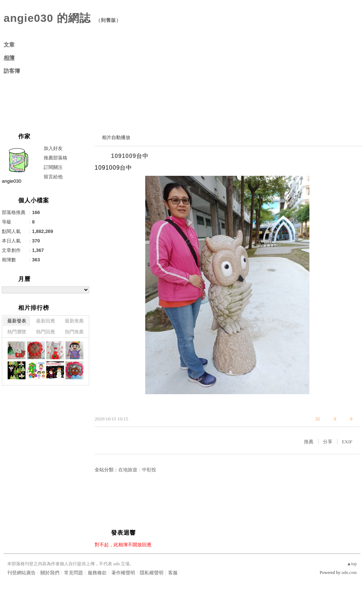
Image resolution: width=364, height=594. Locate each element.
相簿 (9, 58)
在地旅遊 (128, 470)
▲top (352, 564)
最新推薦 (74, 321)
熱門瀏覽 (17, 332)
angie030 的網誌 (47, 18)
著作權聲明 (123, 573)
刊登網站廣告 (21, 573)
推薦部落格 (56, 158)
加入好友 (53, 148)
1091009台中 (130, 156)
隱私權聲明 (152, 573)
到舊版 (108, 20)
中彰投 (149, 470)
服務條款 (97, 573)
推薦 (309, 442)
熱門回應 (45, 332)
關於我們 (50, 573)
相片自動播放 (116, 137)
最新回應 (45, 321)
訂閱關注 (53, 167)
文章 (9, 45)
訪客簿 (12, 71)
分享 (328, 442)
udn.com (349, 573)
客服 (173, 573)
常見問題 (74, 573)
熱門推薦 (74, 332)
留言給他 (53, 177)
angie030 (12, 181)
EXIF (347, 442)
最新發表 (17, 321)
